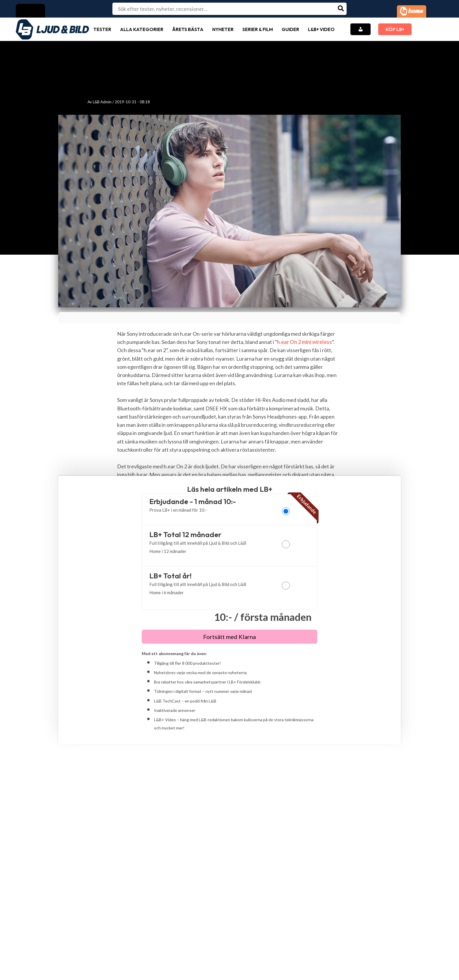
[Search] (341, 9)
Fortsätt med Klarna (229, 637)
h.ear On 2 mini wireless (304, 342)
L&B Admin (102, 102)
